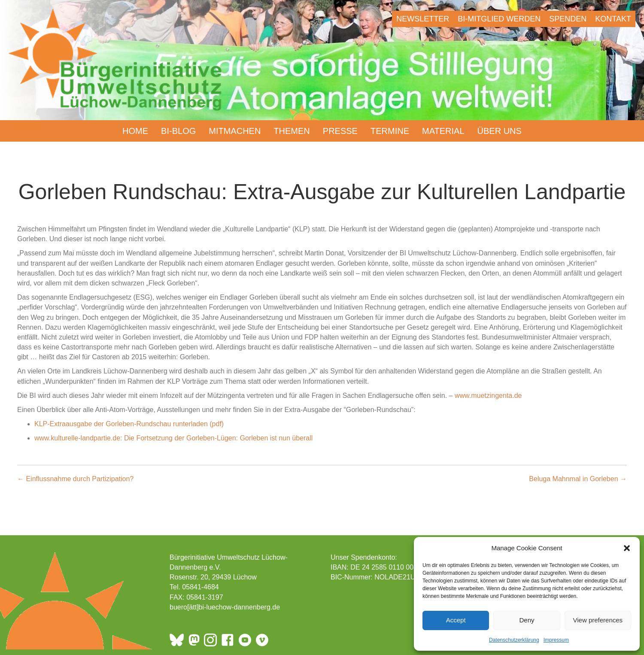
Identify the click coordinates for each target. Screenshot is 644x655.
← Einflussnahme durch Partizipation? (75, 479)
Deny (527, 620)
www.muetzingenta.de (488, 396)
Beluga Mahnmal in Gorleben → (578, 479)
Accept (456, 620)
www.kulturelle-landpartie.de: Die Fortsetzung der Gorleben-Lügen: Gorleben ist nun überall (173, 438)
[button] (627, 548)
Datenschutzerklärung (514, 640)
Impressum (556, 640)
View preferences (598, 620)
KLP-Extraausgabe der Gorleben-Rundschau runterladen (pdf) (129, 424)
